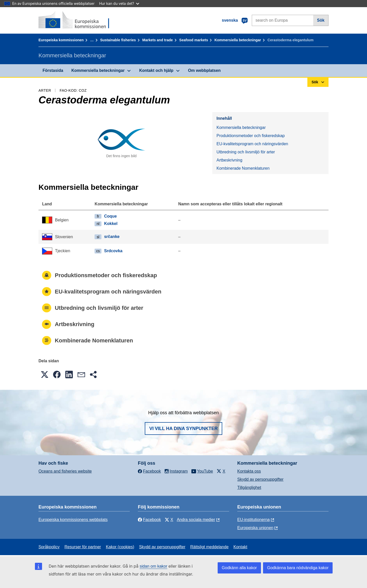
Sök (321, 20)
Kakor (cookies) (120, 547)
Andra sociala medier (196, 520)
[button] (45, 375)
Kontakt (240, 547)
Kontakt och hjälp (156, 70)
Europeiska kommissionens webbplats (73, 520)
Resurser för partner (83, 547)
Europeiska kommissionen (61, 40)
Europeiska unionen (255, 528)
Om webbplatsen (204, 70)
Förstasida (53, 70)
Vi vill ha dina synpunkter (183, 429)
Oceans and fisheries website (65, 471)
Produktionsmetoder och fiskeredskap (251, 136)
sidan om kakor (154, 566)
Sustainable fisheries (118, 40)
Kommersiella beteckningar (238, 40)
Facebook (149, 520)
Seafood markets (194, 40)
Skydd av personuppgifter (260, 479)
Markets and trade (158, 40)
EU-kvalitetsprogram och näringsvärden (252, 144)
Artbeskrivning (229, 160)
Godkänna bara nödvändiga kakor (298, 568)
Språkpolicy (49, 547)
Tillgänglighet (249, 487)
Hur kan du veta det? (119, 3)
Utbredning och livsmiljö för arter (246, 152)
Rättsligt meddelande (209, 547)
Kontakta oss (249, 471)
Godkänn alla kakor (239, 568)
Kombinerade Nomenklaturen (243, 168)
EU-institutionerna (253, 520)
